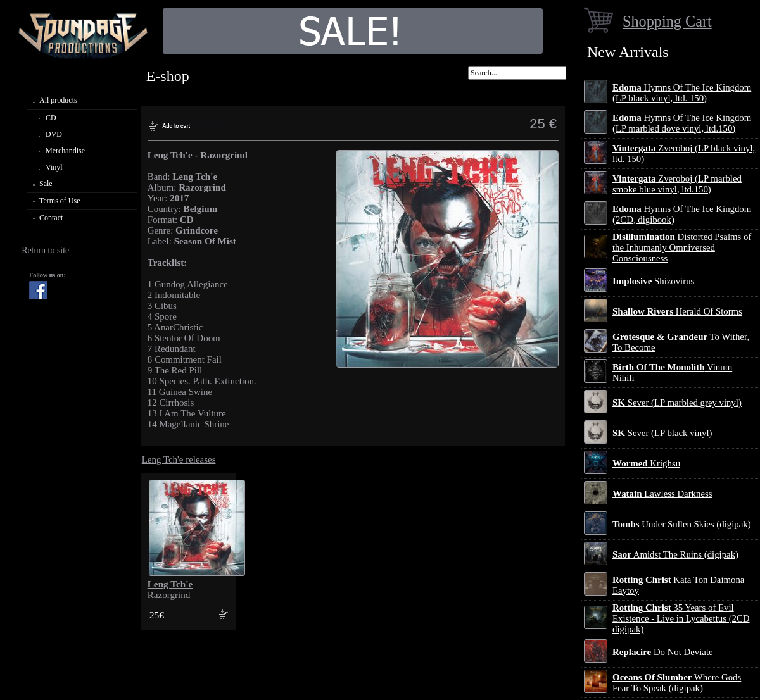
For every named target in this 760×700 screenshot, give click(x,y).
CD (51, 118)
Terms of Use (60, 201)
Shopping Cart (667, 21)
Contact (51, 218)
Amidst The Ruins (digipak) (675, 554)
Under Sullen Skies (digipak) (682, 524)
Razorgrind (170, 590)
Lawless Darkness (662, 494)
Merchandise (65, 151)
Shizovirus (653, 281)
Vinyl (54, 167)
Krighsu (646, 463)
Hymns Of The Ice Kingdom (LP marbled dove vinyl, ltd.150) (682, 123)
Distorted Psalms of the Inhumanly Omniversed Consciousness (682, 247)
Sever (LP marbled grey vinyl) (677, 403)
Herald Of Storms (677, 311)
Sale (46, 184)
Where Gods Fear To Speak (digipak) (677, 683)
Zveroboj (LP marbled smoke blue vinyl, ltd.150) (677, 184)
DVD (54, 134)
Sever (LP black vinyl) (662, 433)
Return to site (45, 250)
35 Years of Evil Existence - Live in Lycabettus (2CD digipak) (681, 618)
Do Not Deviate (663, 652)
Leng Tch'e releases (179, 459)
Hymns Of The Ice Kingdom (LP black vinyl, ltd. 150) (682, 93)
